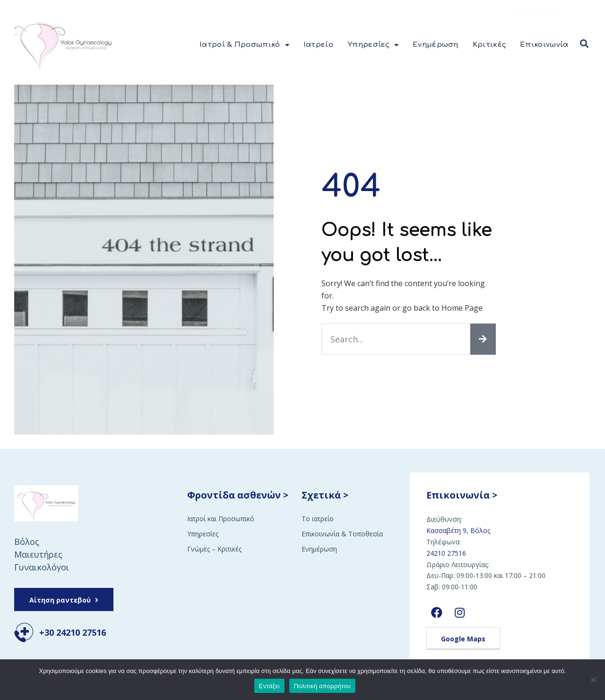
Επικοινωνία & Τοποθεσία (342, 534)
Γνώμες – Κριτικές (214, 549)
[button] (584, 44)
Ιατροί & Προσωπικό (244, 45)
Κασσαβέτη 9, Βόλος (458, 530)
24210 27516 (446, 553)
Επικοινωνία (544, 45)
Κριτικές (489, 45)
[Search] (483, 339)
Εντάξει (269, 686)
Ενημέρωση (436, 45)
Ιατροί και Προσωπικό (221, 519)
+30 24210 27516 (73, 632)
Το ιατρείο (318, 519)
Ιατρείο (318, 45)
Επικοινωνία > (462, 495)
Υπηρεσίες (373, 45)
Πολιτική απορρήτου (322, 686)
